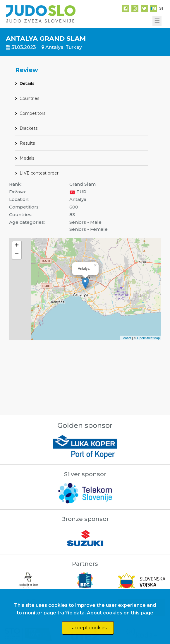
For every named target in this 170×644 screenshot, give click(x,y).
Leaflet (126, 338)
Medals (27, 158)
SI (161, 8)
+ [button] (17, 246)
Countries (29, 98)
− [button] (17, 254)
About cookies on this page (120, 613)
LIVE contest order (39, 173)
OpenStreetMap (148, 338)
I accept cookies (88, 628)
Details (27, 83)
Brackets (29, 128)
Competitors (32, 113)
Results (27, 143)
